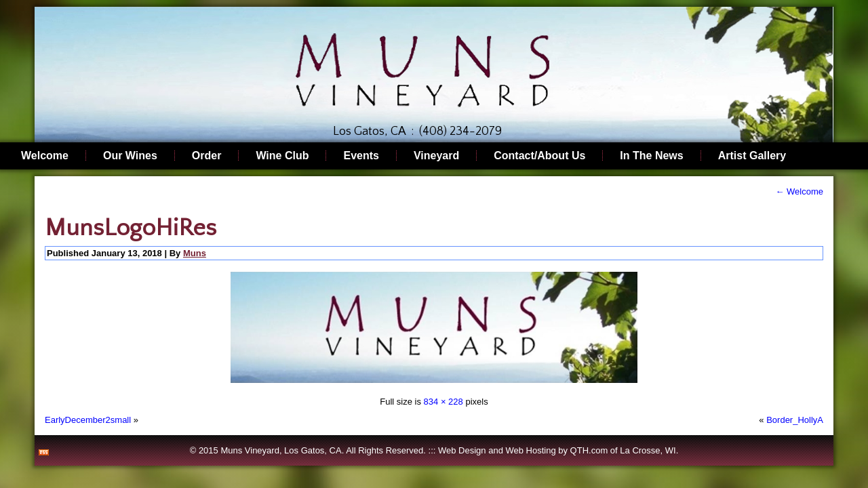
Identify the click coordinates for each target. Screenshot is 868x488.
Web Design (462, 450)
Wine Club (282, 156)
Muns (195, 253)
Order (207, 156)
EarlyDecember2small (88, 420)
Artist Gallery (752, 156)
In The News (651, 156)
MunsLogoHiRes (131, 228)
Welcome (45, 156)
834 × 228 (443, 402)
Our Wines (130, 156)
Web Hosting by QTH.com (556, 450)
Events (361, 156)
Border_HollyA (795, 420)
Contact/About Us (539, 156)
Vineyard (436, 156)
